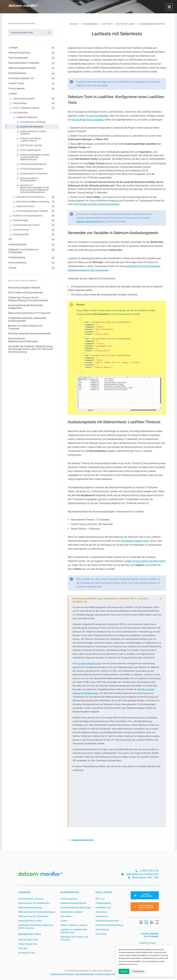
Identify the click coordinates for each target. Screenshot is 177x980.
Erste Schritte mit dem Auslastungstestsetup (96, 204)
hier (91, 250)
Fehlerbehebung (17, 257)
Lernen (64, 921)
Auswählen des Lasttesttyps (33, 122)
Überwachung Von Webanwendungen (37, 912)
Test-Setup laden (20, 113)
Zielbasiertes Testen (25, 206)
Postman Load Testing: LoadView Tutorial (30, 140)
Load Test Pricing (21, 230)
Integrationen (102, 916)
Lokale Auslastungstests (24, 99)
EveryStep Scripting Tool (21, 78)
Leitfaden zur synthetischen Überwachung (74, 931)
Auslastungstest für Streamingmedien (29, 179)
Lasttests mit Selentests (31, 127)
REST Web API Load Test (31, 145)
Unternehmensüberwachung (109, 925)
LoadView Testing (147, 943)
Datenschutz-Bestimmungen (62, 974)
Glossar (12, 268)
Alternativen (66, 916)
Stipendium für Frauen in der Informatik (74, 938)
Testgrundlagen (20, 103)
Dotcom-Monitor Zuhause (31, 899)
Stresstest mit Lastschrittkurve (30, 197)
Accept (124, 971)
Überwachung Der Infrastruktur (33, 916)
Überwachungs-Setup (19, 53)
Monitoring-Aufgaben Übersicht (24, 288)
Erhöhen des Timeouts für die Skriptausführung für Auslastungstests (28, 299)
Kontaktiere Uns (103, 907)
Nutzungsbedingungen (84, 974)
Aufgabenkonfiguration (82, 840)
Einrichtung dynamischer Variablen (32, 211)
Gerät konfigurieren (18, 58)
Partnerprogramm (69, 899)
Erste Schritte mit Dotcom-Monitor (26, 293)
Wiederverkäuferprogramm (73, 903)
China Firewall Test (28, 944)
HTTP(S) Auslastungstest (32, 169)
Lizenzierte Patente (103, 974)
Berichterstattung (17, 73)
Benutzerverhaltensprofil (88, 222)
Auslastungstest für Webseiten (34, 173)
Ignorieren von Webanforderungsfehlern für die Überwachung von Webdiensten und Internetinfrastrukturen (34, 189)
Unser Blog (101, 934)
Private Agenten (17, 88)
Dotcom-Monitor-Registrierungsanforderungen (23, 340)
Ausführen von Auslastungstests (28, 216)
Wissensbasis (102, 929)
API (10, 239)
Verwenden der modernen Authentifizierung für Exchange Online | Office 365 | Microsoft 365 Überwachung (30, 349)
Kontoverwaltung (17, 263)
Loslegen (13, 48)
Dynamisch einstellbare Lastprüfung (33, 202)
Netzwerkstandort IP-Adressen (24, 63)
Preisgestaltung (103, 903)
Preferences (138, 971)
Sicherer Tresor (16, 83)
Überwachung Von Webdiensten (34, 903)
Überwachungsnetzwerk (107, 921)
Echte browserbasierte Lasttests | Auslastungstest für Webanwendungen (35, 157)
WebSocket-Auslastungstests (33, 164)
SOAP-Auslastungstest (30, 150)
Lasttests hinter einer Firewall (26, 225)
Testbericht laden (20, 220)
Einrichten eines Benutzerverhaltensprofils (30, 334)
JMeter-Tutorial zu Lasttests (74, 925)
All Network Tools (27, 953)
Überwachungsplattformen (22, 68)
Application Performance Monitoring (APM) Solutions (36, 926)
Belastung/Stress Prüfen (30, 921)
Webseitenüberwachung (30, 907)
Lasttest (13, 94)
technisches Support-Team (135, 541)
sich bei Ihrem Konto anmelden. (88, 120)
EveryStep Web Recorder (89, 663)
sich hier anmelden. (99, 116)
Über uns (100, 899)
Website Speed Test (28, 940)
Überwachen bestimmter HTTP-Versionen (29, 313)
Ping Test (23, 948)
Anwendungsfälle (21, 234)
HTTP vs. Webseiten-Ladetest (26, 108)
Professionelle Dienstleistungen (76, 907)
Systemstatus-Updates (71, 912)
